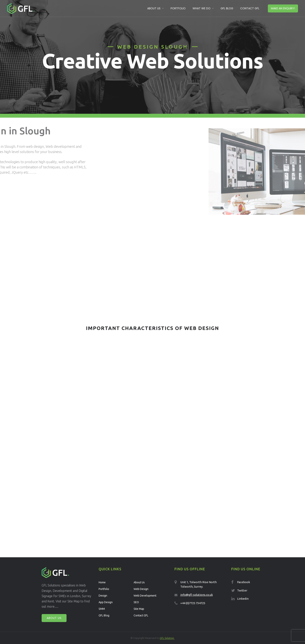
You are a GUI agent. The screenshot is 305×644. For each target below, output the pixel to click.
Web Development (145, 596)
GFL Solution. (167, 638)
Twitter (242, 590)
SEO (136, 602)
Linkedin (243, 599)
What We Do (202, 8)
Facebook (244, 582)
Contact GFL (250, 8)
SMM (102, 609)
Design (103, 596)
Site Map (139, 609)
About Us (154, 8)
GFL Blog (227, 8)
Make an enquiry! (283, 8)
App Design (106, 602)
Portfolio (178, 8)
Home (102, 582)
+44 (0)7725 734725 (193, 603)
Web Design (141, 589)
